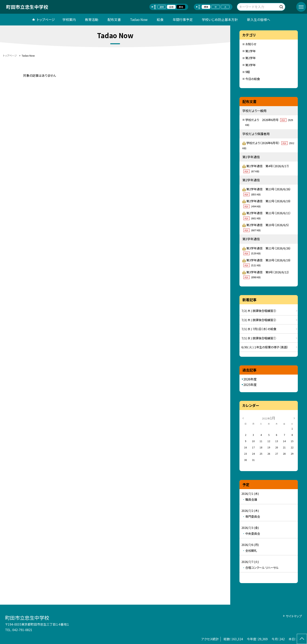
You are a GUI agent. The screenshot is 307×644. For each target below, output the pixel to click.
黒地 (181, 7)
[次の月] (294, 418)
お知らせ (251, 44)
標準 (206, 7)
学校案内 (69, 19)
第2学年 (251, 58)
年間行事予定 (183, 19)
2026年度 (250, 379)
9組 (248, 72)
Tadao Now (139, 19)
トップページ (46, 19)
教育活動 (92, 19)
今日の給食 (253, 79)
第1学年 (251, 51)
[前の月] (243, 418)
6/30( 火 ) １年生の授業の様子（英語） (265, 347)
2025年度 (250, 385)
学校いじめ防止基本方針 (220, 19)
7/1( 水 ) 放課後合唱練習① (259, 338)
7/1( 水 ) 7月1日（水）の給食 (259, 329)
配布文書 (114, 19)
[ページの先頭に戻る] (302, 639)
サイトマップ (294, 616)
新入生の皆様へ (259, 19)
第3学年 (251, 65)
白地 (171, 7)
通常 (162, 7)
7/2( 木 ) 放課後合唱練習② (259, 320)
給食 (160, 19)
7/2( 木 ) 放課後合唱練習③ (259, 311)
